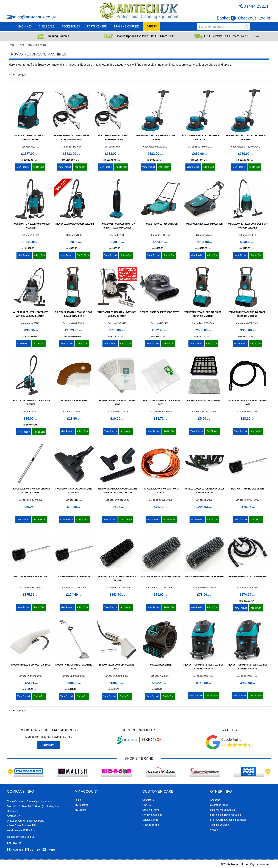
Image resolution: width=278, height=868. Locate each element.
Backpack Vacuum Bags (74, 400)
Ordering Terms (151, 810)
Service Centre (150, 820)
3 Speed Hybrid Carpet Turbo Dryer (160, 312)
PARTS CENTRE (97, 27)
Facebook (15, 850)
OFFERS (152, 27)
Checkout (247, 18)
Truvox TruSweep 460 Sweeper (161, 224)
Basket (226, 18)
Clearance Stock (219, 805)
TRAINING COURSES (127, 27)
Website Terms (151, 825)
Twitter (48, 850)
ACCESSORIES (71, 27)
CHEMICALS (47, 27)
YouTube (32, 850)
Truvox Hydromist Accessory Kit (247, 577)
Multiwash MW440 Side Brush (74, 577)
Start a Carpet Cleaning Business (228, 820)
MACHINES (25, 27)
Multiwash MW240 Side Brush (248, 489)
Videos (214, 830)
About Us (215, 800)
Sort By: (12, 75)
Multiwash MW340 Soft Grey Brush (204, 577)
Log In (264, 18)
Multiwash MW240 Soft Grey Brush (161, 577)
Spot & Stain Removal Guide (225, 815)
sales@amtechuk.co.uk (34, 17)
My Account (81, 805)
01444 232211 (257, 6)
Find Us (147, 805)
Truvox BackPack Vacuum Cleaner (74, 224)
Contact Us (148, 800)
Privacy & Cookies (152, 815)
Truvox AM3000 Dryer (160, 665)
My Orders (80, 810)
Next (268, 771)
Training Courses (219, 825)
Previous (10, 771)
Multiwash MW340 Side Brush (31, 577)
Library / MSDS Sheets (222, 810)
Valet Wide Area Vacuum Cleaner (204, 224)
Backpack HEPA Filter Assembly (204, 400)
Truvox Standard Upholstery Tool (30, 665)
